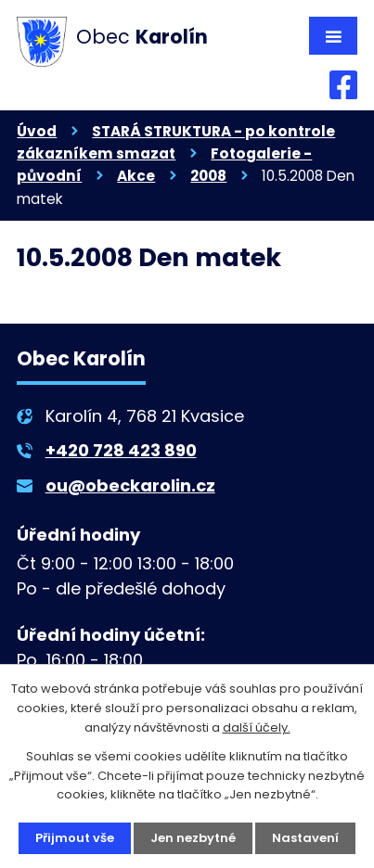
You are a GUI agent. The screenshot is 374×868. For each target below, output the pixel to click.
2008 (208, 176)
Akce (136, 176)
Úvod (37, 131)
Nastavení (305, 838)
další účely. (257, 728)
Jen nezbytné (193, 838)
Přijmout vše (75, 838)
